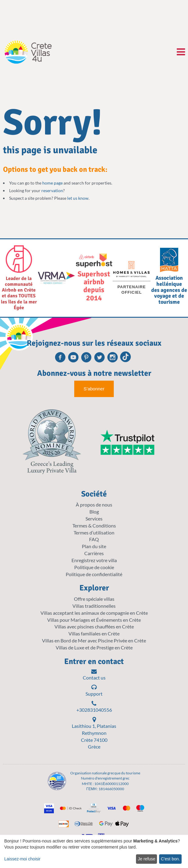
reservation (52, 190)
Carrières (94, 553)
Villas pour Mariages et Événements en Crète (94, 620)
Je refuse (147, 859)
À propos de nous (94, 505)
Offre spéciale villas (94, 599)
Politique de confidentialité (94, 574)
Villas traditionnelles (94, 606)
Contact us (94, 675)
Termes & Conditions (94, 526)
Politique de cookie (94, 567)
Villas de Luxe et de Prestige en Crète (94, 647)
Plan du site (94, 546)
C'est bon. (171, 859)
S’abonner (94, 389)
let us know (78, 198)
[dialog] (94, 851)
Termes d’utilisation (94, 533)
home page (52, 183)
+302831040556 (94, 707)
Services (94, 519)
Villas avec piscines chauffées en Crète (94, 626)
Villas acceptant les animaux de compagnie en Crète (94, 613)
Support (94, 690)
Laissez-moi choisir (22, 859)
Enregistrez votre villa (94, 560)
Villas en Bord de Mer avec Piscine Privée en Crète (94, 640)
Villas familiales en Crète (94, 633)
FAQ (94, 539)
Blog (94, 512)
